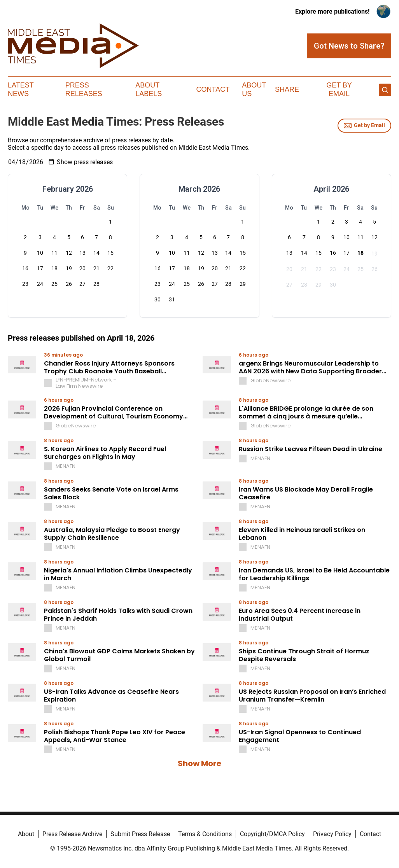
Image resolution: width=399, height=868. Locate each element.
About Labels (149, 89)
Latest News (21, 89)
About (26, 834)
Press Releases (84, 89)
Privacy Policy (332, 834)
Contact (213, 89)
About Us (254, 89)
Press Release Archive (72, 834)
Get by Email (364, 126)
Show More (199, 763)
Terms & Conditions (205, 834)
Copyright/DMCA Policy (272, 834)
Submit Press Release (140, 834)
